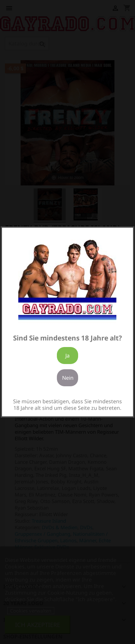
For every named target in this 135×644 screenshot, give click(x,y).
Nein (68, 378)
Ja (67, 356)
